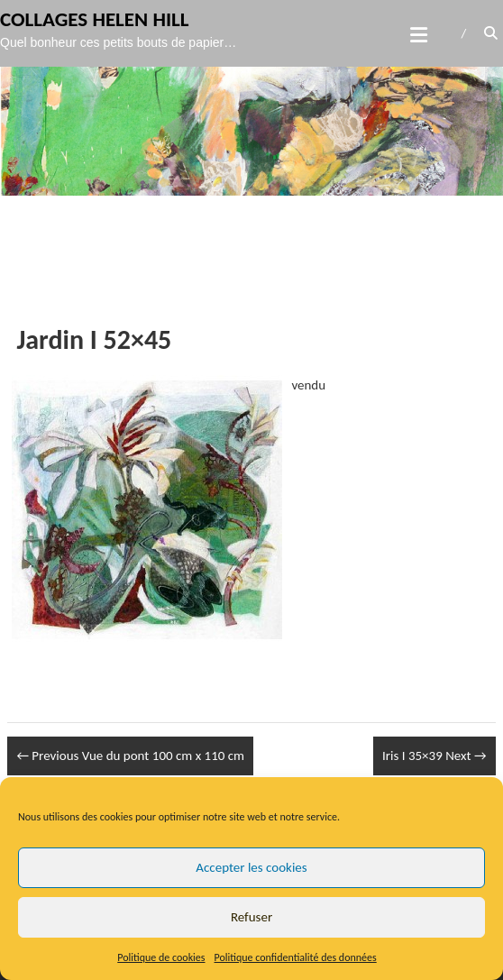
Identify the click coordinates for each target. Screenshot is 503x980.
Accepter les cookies (251, 867)
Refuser (251, 917)
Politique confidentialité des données (296, 957)
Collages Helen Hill (95, 22)
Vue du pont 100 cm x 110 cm (130, 756)
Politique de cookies (161, 957)
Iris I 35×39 (434, 756)
